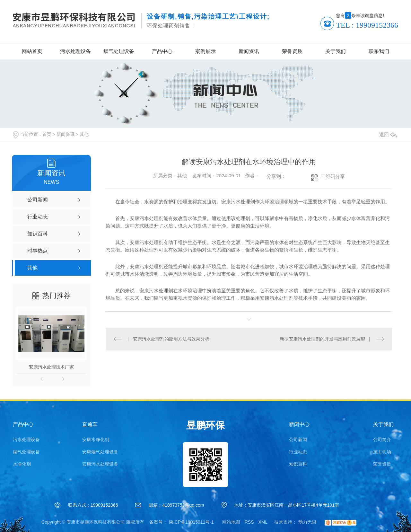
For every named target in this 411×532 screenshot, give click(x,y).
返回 (388, 134)
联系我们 (379, 51)
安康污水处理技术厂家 (51, 367)
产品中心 (162, 51)
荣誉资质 (292, 51)
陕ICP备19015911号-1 (191, 522)
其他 (84, 134)
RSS (249, 522)
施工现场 (382, 452)
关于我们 (336, 51)
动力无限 (307, 522)
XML (263, 522)
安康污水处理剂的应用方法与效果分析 (171, 339)
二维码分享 (333, 176)
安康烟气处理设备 (100, 452)
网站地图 (231, 522)
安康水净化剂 (96, 439)
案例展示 (205, 51)
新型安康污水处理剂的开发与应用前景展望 (322, 339)
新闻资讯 (249, 51)
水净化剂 (22, 464)
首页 (47, 134)
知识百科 (298, 464)
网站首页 (32, 51)
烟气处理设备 (119, 51)
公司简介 (382, 439)
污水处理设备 (75, 51)
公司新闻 (298, 439)
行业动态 (298, 452)
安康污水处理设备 (100, 464)
